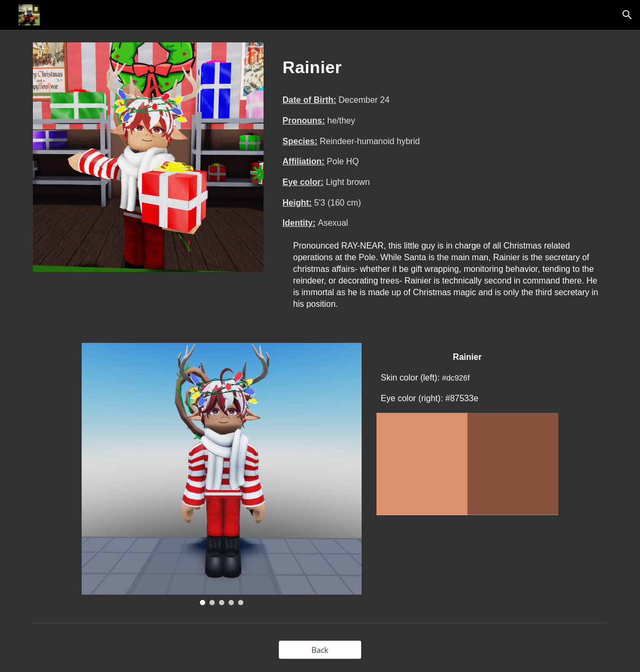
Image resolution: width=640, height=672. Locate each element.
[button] (627, 15)
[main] (443, 64)
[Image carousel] (222, 474)
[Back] (320, 650)
